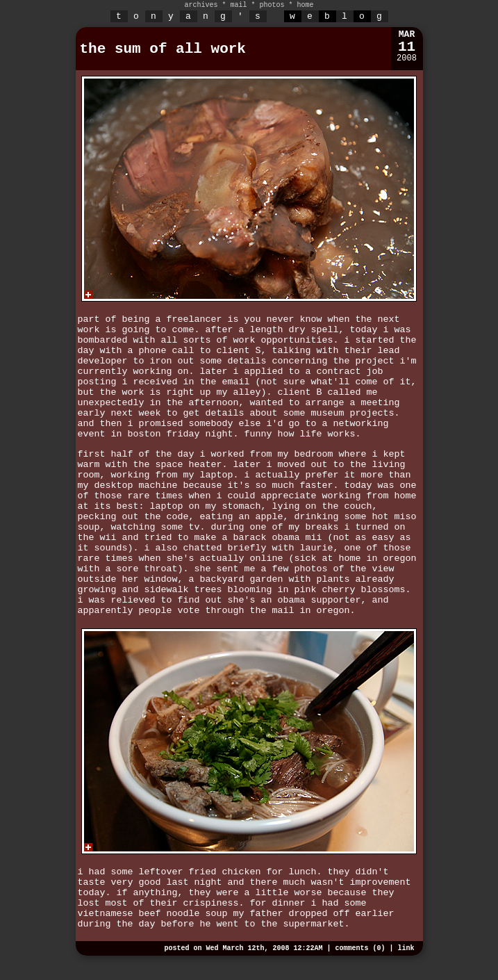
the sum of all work (163, 49)
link (406, 948)
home (306, 5)
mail (238, 5)
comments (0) (360, 948)
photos (272, 5)
